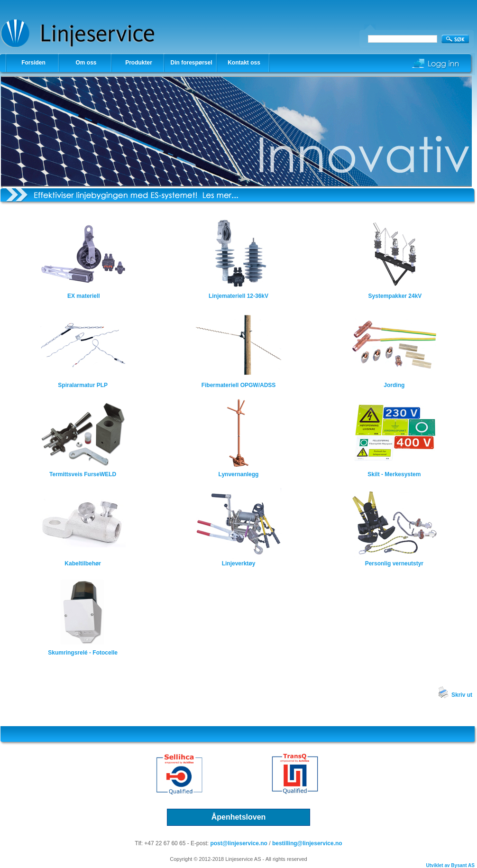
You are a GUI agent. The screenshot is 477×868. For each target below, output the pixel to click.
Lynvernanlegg (239, 474)
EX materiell (84, 296)
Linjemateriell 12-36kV (238, 296)
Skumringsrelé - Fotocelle (83, 653)
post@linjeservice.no (238, 843)
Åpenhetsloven (239, 817)
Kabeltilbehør (83, 563)
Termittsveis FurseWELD (83, 474)
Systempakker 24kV (394, 296)
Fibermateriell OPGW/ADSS (239, 385)
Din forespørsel (191, 63)
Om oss (86, 63)
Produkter (139, 63)
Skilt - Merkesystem (394, 474)
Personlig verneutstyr (394, 563)
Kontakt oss (244, 63)
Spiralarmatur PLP (83, 385)
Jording (394, 385)
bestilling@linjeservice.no (307, 843)
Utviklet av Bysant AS (450, 865)
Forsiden (33, 63)
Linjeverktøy (239, 563)
